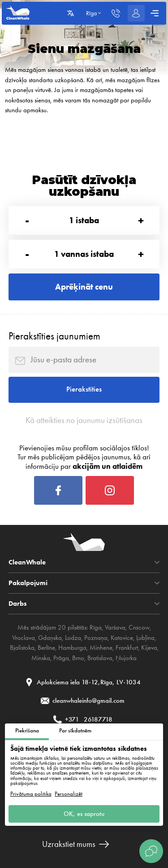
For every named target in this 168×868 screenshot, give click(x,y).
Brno (78, 658)
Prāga (61, 658)
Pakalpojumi (28, 583)
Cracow (139, 627)
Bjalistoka (22, 648)
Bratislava (100, 658)
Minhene (101, 648)
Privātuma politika (31, 794)
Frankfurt (127, 648)
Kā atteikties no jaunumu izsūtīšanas (84, 420)
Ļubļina (145, 638)
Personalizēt (69, 794)
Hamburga (72, 648)
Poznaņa (96, 638)
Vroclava (24, 638)
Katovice (122, 638)
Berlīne (46, 648)
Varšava (115, 627)
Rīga (96, 627)
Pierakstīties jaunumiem (54, 336)
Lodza (73, 638)
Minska (41, 658)
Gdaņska (50, 638)
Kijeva (149, 648)
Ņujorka (126, 658)
